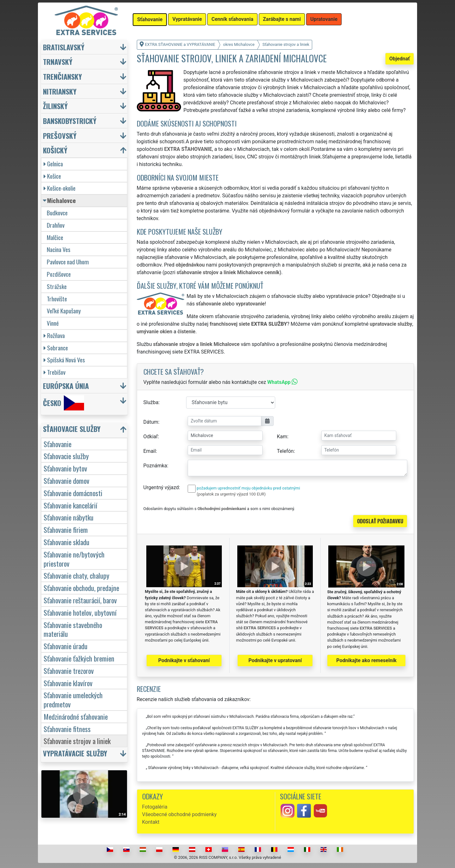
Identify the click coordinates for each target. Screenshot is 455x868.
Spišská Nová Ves (64, 360)
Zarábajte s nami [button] (282, 19)
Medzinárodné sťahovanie (76, 716)
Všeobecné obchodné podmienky (179, 814)
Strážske (57, 286)
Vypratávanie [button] (187, 19)
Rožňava (54, 335)
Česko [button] (64, 403)
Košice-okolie (60, 188)
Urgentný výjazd (161, 487)
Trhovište (57, 299)
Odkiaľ (151, 437)
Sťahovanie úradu (66, 646)
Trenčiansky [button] (62, 76)
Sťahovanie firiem (66, 529)
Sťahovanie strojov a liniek (77, 741)
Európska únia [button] (66, 386)
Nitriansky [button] (60, 91)
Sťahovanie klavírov (68, 683)
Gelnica (53, 164)
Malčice (55, 237)
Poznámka (155, 466)
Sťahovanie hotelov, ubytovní (80, 612)
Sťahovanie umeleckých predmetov (73, 699)
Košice (52, 176)
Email (150, 451)
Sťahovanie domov (67, 480)
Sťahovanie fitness (67, 729)
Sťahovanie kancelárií (70, 505)
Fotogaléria (155, 807)
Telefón (285, 451)
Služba (151, 402)
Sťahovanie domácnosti (73, 493)
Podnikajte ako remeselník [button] (366, 660)
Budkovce (57, 213)
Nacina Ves (59, 249)
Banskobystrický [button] (70, 121)
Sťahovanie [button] (150, 19)
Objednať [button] (400, 59)
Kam (282, 437)
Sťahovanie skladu (67, 542)
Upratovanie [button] (324, 19)
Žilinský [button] (55, 106)
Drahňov (56, 225)
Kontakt (151, 822)
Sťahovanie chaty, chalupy (76, 575)
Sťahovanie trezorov (69, 671)
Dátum (151, 422)
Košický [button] (55, 150)
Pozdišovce (59, 274)
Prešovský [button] (60, 135)
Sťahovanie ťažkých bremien (79, 658)
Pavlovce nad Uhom (68, 262)
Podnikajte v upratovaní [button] (275, 660)
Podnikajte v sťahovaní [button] (184, 660)
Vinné (53, 323)
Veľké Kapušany (64, 311)
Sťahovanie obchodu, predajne (81, 588)
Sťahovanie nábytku (69, 517)
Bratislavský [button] (64, 47)
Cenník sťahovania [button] (232, 19)
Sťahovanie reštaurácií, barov (80, 600)
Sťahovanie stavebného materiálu (73, 629)
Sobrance (56, 348)
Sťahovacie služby (66, 456)
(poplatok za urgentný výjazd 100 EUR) (231, 494)
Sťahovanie (58, 444)
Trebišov (55, 372)
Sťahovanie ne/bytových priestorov (74, 559)
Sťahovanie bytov (65, 468)
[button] (85, 430)
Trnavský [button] (58, 62)
